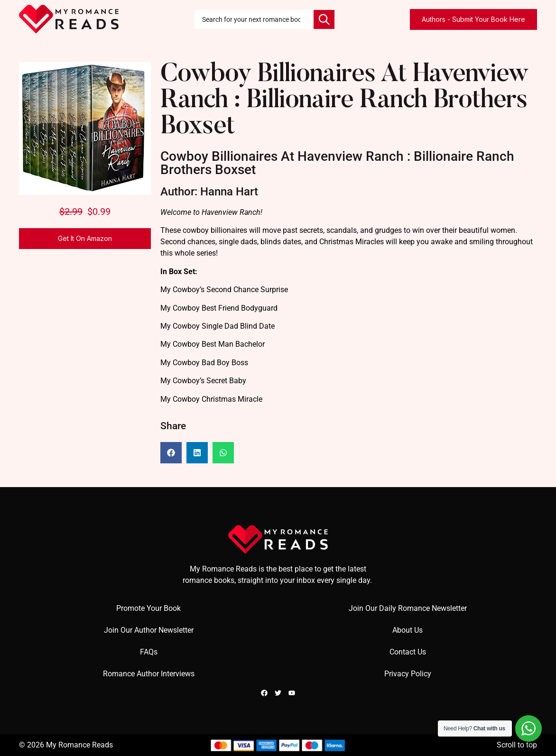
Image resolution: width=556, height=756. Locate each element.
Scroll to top (517, 745)
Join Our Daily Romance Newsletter (408, 608)
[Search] (324, 19)
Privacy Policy (408, 674)
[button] (171, 453)
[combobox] (254, 19)
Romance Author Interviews (149, 674)
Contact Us (408, 652)
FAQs (149, 652)
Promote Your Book (148, 608)
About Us (408, 630)
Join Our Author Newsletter (149, 630)
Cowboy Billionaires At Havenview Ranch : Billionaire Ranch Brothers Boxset (344, 101)
